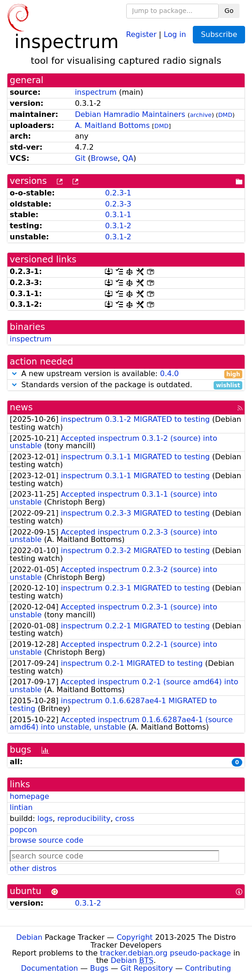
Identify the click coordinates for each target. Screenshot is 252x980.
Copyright (135, 937)
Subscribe (219, 34)
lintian (21, 807)
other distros (33, 868)
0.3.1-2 (118, 226)
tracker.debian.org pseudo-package (165, 953)
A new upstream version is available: (126, 374)
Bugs (99, 968)
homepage (29, 796)
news (21, 407)
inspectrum (96, 92)
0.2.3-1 (118, 193)
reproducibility (84, 819)
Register (141, 34)
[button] (14, 374)
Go (229, 11)
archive (201, 115)
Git (80, 158)
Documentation (49, 968)
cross (125, 819)
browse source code (46, 840)
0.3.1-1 (118, 215)
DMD (225, 115)
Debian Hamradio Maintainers (130, 114)
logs (45, 819)
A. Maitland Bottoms (112, 125)
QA (128, 158)
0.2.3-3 (118, 204)
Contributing (208, 968)
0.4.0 (169, 374)
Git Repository (147, 968)
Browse (104, 158)
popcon (23, 830)
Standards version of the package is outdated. (126, 385)
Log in (175, 34)
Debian (29, 937)
